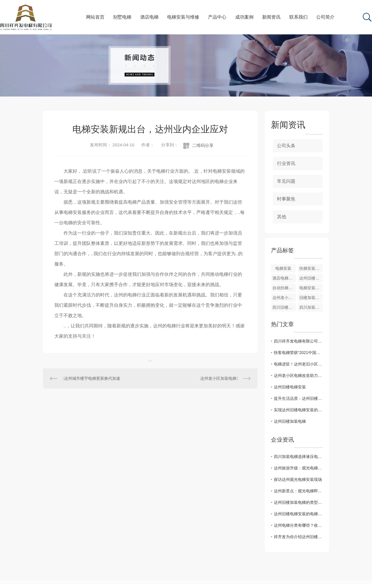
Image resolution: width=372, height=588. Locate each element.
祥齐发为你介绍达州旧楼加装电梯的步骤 (298, 537)
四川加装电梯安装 (311, 307)
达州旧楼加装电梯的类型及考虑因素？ (298, 502)
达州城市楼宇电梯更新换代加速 (92, 378)
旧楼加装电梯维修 (311, 298)
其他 (282, 217)
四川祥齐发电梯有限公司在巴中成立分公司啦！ (298, 341)
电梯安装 (283, 268)
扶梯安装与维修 (311, 268)
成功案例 (244, 17)
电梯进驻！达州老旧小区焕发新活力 (298, 364)
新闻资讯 (271, 17)
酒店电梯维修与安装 (284, 278)
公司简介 (325, 17)
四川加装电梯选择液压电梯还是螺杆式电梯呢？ (298, 457)
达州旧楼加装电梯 (290, 421)
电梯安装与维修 (183, 17)
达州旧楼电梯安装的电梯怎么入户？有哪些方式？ (298, 514)
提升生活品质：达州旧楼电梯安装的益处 (298, 398)
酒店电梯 (149, 17)
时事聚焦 (286, 199)
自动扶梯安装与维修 (284, 288)
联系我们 (298, 17)
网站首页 (95, 17)
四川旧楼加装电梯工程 (284, 307)
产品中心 (217, 17)
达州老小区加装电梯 (218, 378)
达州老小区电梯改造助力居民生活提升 (298, 375)
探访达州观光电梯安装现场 (298, 479)
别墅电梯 (122, 17)
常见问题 (286, 181)
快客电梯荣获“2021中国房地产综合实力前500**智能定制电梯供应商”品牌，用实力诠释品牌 (298, 353)
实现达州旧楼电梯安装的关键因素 (298, 410)
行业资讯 (286, 163)
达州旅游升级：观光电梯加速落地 (298, 468)
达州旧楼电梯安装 (290, 387)
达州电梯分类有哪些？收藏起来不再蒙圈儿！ (298, 525)
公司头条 (286, 146)
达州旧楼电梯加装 (311, 278)
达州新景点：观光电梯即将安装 (298, 491)
